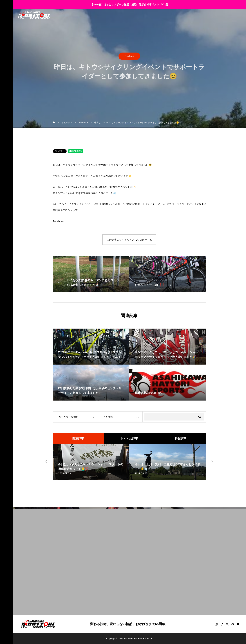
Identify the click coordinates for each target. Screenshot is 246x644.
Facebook (129, 56)
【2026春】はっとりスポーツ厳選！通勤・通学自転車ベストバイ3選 (129, 4)
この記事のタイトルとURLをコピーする (129, 240)
